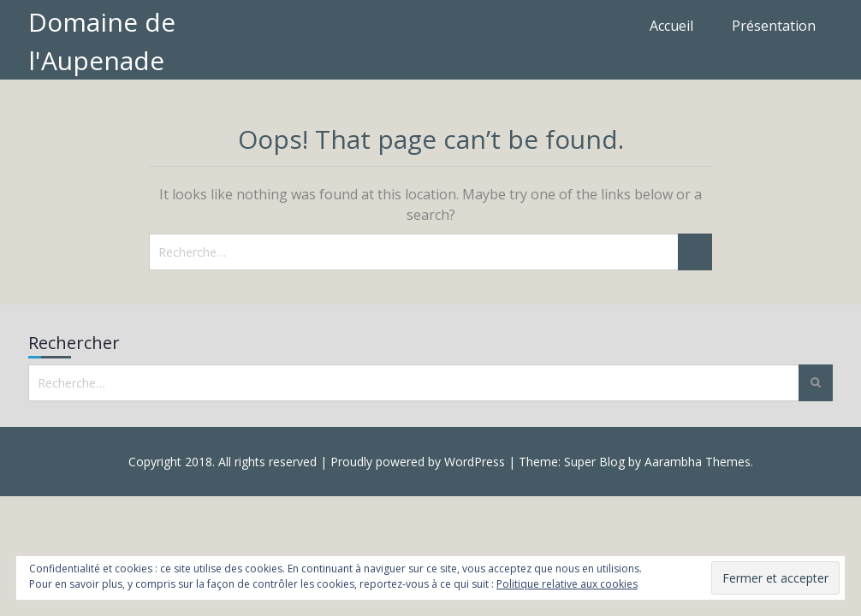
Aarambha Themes (698, 462)
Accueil (671, 26)
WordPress (475, 462)
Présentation (774, 26)
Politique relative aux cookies (567, 584)
